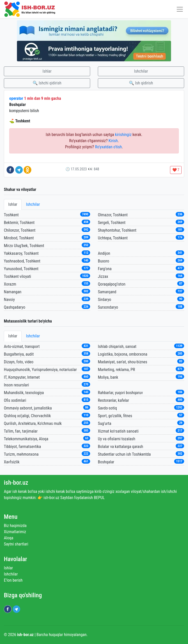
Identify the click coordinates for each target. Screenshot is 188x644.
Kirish (113, 141)
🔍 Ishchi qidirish (47, 83)
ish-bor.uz (16, 483)
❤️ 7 (176, 170)
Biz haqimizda (15, 526)
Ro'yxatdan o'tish (109, 147)
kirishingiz (123, 135)
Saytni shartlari (16, 544)
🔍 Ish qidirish (141, 83)
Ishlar (47, 71)
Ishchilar (141, 71)
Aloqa (9, 538)
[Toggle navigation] (180, 9)
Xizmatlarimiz (15, 532)
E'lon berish (13, 580)
